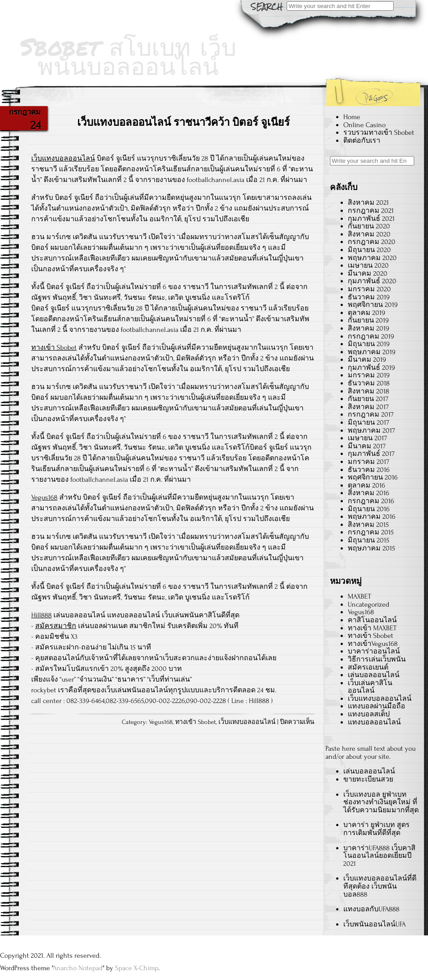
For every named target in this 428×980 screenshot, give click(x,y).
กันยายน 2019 (368, 320)
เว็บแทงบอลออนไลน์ (63, 158)
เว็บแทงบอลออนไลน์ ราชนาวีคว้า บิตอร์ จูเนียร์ (183, 122)
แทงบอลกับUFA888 (371, 909)
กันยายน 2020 (369, 226)
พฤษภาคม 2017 (371, 430)
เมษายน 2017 (367, 438)
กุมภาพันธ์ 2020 (372, 281)
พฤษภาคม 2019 (372, 352)
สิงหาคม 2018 (368, 391)
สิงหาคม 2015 (368, 525)
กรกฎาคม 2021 (371, 211)
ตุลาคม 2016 (366, 485)
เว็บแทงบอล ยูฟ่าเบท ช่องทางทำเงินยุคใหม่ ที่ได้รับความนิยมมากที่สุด (381, 802)
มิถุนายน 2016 (369, 509)
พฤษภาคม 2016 (372, 517)
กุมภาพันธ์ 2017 (371, 454)
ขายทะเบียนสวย (368, 779)
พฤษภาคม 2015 (371, 548)
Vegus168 (44, 497)
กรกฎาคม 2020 (372, 242)
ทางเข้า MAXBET (372, 628)
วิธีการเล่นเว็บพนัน (377, 659)
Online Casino (364, 125)
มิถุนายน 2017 (368, 422)
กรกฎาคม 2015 (371, 532)
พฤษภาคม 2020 (372, 258)
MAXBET (359, 596)
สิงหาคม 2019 (368, 328)
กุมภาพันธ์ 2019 (371, 368)
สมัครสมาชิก (56, 626)
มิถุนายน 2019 (369, 344)
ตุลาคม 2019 (366, 313)
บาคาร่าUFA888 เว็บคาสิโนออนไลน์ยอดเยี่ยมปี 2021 (379, 856)
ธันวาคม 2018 (369, 383)
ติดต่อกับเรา (362, 141)
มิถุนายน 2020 (369, 250)
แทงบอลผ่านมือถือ (377, 706)
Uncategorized (368, 604)
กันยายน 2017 (368, 399)
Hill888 (41, 615)
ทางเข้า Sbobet (54, 347)
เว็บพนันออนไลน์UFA (374, 924)
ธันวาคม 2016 (369, 470)
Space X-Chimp (137, 968)
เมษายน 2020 (368, 265)
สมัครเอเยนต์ (368, 667)
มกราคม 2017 (368, 462)
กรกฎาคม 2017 (371, 414)
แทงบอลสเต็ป (369, 714)
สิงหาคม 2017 (368, 407)
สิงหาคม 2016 (368, 493)
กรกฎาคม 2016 (371, 501)
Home (352, 117)
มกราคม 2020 (369, 289)
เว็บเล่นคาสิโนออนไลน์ (370, 687)
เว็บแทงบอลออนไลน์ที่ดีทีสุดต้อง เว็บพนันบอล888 (380, 886)
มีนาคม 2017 (367, 446)
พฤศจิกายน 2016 (373, 477)
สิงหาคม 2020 (369, 234)
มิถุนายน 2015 (368, 540)
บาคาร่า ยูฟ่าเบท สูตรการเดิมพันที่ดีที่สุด (377, 829)
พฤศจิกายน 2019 (373, 305)
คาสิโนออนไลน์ (372, 620)
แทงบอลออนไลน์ (374, 722)
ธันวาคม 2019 (369, 297)
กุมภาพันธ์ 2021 (371, 219)
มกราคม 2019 (369, 375)
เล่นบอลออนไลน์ (374, 675)
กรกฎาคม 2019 (371, 336)
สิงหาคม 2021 (368, 203)
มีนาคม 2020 (368, 273)
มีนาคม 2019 (367, 360)
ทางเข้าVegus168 (373, 644)
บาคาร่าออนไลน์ (374, 651)
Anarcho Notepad (78, 968)
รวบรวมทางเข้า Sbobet (379, 132)
